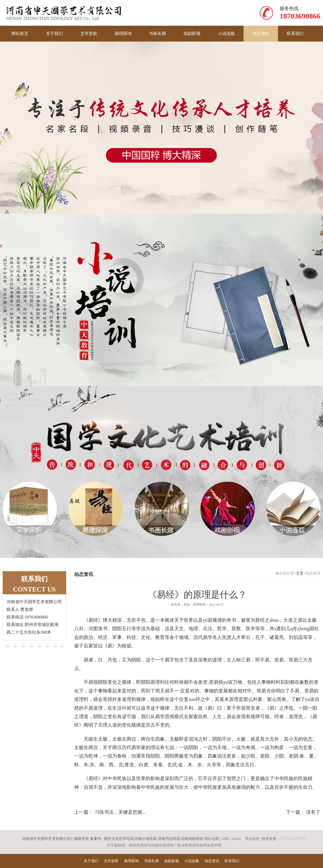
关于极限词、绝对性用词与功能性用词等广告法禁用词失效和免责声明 (164, 845)
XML (225, 839)
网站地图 (212, 839)
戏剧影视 (192, 33)
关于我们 (54, 33)
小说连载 (226, 33)
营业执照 (252, 839)
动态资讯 (261, 33)
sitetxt (237, 839)
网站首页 (20, 33)
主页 (300, 573)
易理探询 (123, 33)
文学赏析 (89, 33)
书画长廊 (158, 33)
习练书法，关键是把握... (120, 812)
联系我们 (295, 33)
